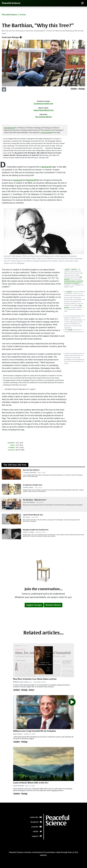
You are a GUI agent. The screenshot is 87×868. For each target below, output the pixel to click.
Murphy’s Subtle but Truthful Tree (36, 530)
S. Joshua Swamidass (30, 473)
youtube (37, 827)
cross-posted (46, 132)
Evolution (74, 89)
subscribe (36, 817)
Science (31, 690)
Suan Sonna (18, 734)
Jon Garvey (26, 517)
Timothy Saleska (28, 487)
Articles (23, 15)
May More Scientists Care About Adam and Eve (35, 679)
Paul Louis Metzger (11, 37)
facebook (36, 822)
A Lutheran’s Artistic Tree (43, 104)
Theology (82, 89)
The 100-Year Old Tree (44, 117)
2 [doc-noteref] (55, 278)
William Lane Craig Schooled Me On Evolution (35, 731)
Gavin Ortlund (19, 786)
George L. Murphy (29, 532)
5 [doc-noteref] (40, 362)
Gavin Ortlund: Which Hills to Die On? (31, 783)
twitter (37, 831)
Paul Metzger (8, 128)
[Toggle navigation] (82, 3)
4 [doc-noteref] (5, 311)
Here (66, 269)
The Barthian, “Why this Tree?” (35, 500)
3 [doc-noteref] (10, 286)
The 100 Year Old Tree (31, 470)
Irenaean (17, 180)
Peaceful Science (11, 3)
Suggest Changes (34, 605)
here (73, 269)
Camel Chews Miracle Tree (44, 110)
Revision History (53, 605)
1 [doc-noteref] (30, 272)
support (37, 836)
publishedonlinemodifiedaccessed (11, 446)
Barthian (45, 167)
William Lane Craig (20, 682)
